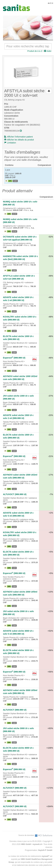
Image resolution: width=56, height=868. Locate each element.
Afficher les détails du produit (19, 140)
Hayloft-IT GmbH (45, 850)
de (49, 3)
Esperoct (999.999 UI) (14, 358)
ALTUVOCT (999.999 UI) (15, 494)
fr (51, 3)
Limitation (10, 143)
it (53, 3)
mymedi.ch (37, 844)
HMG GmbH (26, 844)
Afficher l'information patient (18, 137)
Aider (48, 51)
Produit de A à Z (35, 51)
